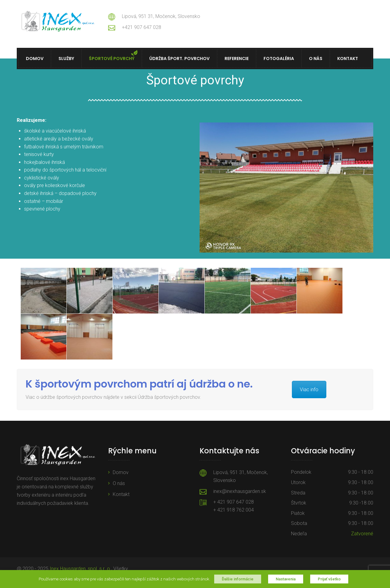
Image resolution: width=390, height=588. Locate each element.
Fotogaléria (279, 58)
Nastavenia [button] (286, 579)
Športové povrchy (112, 58)
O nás (316, 58)
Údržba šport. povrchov (179, 58)
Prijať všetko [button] (329, 579)
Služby (66, 58)
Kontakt (348, 58)
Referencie (237, 58)
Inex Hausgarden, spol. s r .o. (80, 569)
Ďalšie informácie (238, 579)
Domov (35, 58)
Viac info (309, 390)
